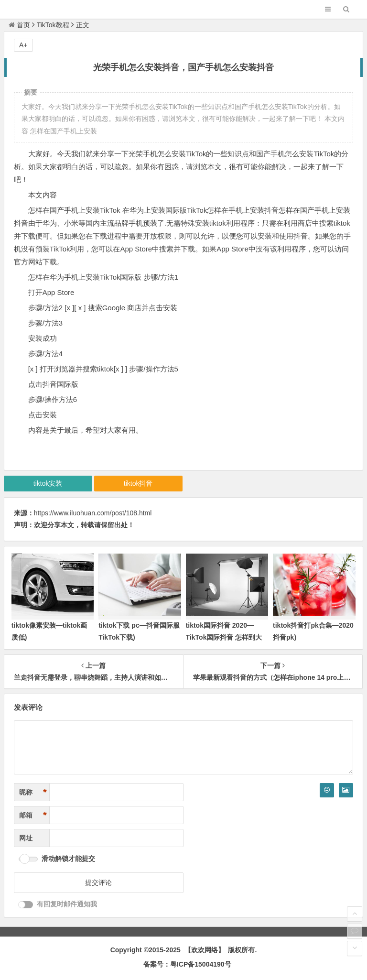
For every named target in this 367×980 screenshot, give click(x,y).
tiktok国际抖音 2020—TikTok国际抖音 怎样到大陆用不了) (224, 637)
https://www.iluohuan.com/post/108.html (93, 513)
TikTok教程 (53, 25)
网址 (26, 838)
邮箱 (33, 815)
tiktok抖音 (138, 483)
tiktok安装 (48, 483)
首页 (19, 25)
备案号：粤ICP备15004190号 (187, 964)
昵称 (33, 792)
